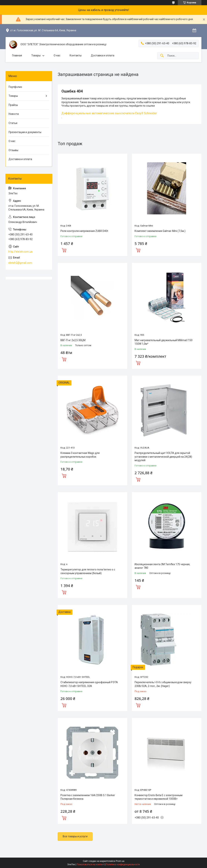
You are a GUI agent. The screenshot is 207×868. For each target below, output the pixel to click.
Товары (36, 55)
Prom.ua (120, 861)
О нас (57, 55)
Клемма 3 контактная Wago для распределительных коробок (80, 455)
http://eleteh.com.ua (20, 252)
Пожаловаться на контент (90, 864)
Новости (14, 114)
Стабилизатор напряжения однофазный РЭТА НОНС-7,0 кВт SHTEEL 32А (89, 684)
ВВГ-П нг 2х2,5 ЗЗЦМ (73, 340)
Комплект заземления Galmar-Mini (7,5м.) (160, 231)
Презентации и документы (25, 132)
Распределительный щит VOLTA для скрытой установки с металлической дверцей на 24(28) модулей (163, 457)
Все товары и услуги (75, 836)
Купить (64, 250)
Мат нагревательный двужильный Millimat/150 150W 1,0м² (164, 342)
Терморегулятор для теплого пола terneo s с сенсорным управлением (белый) (88, 571)
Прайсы (13, 105)
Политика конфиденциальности (123, 864)
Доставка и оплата (103, 55)
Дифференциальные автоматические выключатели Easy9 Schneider (109, 113)
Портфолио (15, 87)
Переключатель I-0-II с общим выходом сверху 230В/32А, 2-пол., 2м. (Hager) (163, 684)
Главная (17, 55)
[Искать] (162, 56)
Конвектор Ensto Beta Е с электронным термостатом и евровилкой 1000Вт (159, 797)
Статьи (13, 123)
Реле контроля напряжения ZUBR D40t (84, 231)
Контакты (76, 55)
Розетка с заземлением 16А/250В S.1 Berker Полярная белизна (88, 797)
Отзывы (13, 150)
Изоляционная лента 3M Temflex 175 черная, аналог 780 (162, 566)
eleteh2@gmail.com (20, 263)
